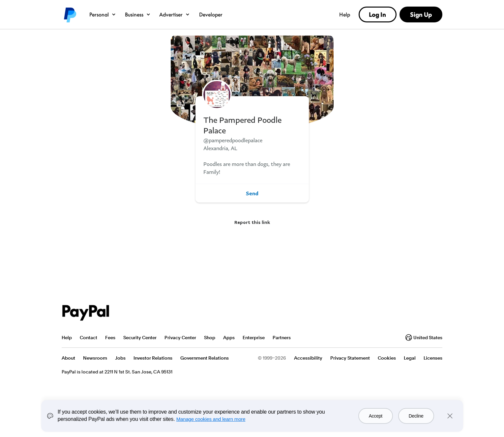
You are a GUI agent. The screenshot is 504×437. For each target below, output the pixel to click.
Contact (89, 338)
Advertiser (175, 14)
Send (252, 193)
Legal (410, 358)
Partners (282, 338)
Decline (416, 416)
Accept (376, 416)
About (68, 358)
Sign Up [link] (421, 14)
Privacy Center (180, 338)
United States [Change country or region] (424, 338)
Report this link (252, 222)
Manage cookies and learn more (211, 419)
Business (138, 14)
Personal (103, 14)
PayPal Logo (86, 313)
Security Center (140, 338)
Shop (210, 338)
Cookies (387, 358)
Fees (110, 338)
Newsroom (95, 358)
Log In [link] (377, 14)
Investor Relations (153, 358)
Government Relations (205, 358)
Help (345, 14)
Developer (211, 14)
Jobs (120, 358)
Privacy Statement (350, 358)
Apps (229, 338)
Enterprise (254, 338)
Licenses (433, 358)
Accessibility (308, 358)
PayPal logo (70, 14)
